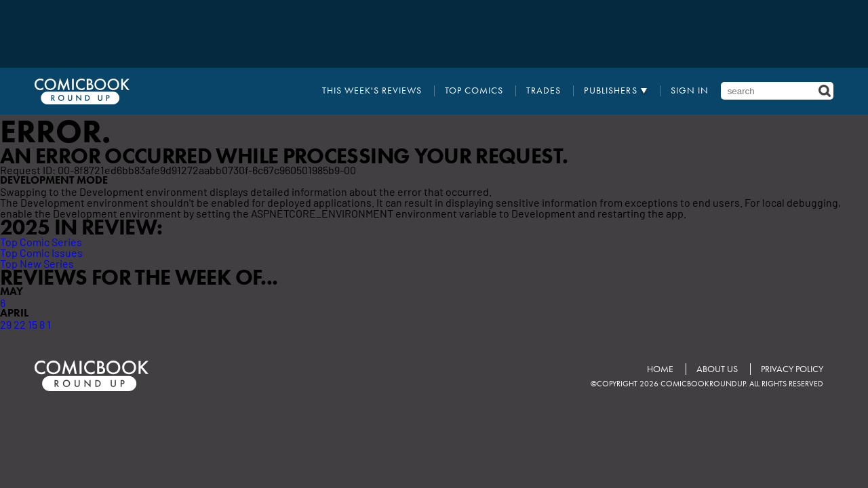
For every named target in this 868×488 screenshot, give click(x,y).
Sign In (690, 91)
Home (660, 369)
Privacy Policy (792, 369)
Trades (544, 91)
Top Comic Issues (41, 252)
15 (33, 324)
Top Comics (474, 91)
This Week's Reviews (372, 91)
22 (20, 324)
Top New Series (37, 263)
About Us (717, 369)
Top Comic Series (41, 241)
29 (6, 324)
